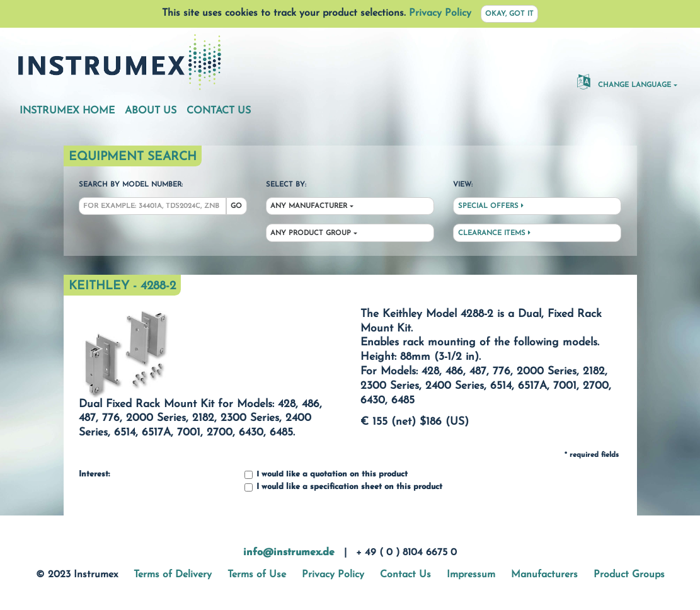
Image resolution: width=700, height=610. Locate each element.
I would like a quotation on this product (326, 475)
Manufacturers (544, 575)
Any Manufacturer (309, 206)
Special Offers (491, 206)
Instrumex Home (67, 111)
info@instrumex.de (289, 553)
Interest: (94, 475)
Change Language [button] (624, 81)
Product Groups (629, 575)
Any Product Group (311, 233)
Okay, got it (509, 14)
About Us (151, 111)
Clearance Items (494, 233)
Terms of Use (257, 575)
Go (236, 206)
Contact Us (219, 111)
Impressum (471, 575)
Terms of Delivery (173, 575)
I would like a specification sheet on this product (343, 487)
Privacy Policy (440, 13)
